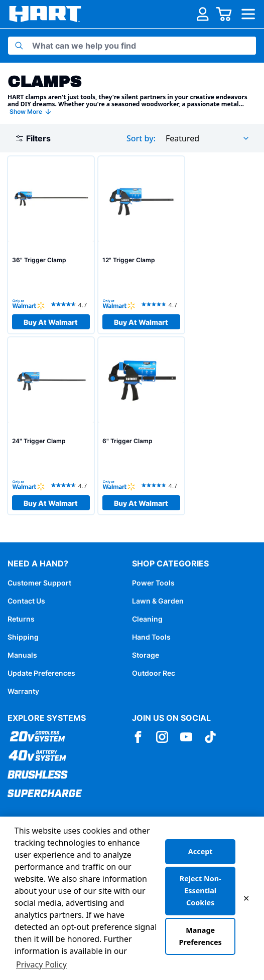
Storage (146, 655)
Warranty (23, 691)
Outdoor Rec (154, 673)
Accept (201, 851)
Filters (33, 138)
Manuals (22, 655)
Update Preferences (41, 673)
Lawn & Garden (158, 601)
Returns (21, 619)
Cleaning (147, 619)
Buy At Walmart (51, 322)
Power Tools (153, 583)
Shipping (23, 637)
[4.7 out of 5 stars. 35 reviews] (70, 304)
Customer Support (39, 583)
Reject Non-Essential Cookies (201, 891)
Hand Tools (151, 637)
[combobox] (208, 138)
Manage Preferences (201, 936)
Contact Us (26, 601)
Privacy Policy (41, 964)
